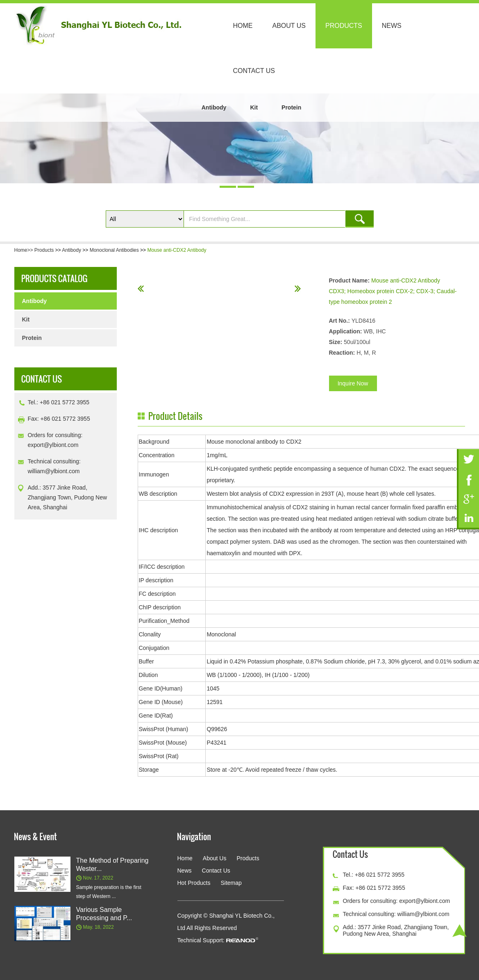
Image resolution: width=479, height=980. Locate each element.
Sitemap (231, 883)
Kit (254, 107)
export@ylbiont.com (53, 445)
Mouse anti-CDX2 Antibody (177, 250)
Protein (291, 107)
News (392, 26)
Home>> (24, 250)
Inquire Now (353, 383)
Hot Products (194, 883)
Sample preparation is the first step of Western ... (109, 892)
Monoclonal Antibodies (114, 250)
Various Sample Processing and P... (104, 914)
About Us (289, 26)
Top (460, 931)
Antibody (214, 107)
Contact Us (254, 71)
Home (243, 26)
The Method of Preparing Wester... (112, 865)
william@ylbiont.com (54, 471)
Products (344, 26)
